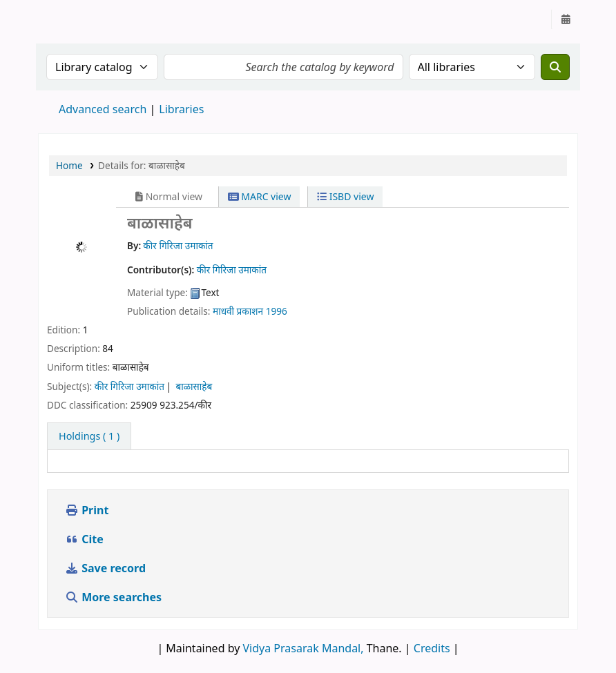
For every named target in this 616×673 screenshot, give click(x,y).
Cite (84, 539)
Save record (107, 568)
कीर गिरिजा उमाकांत (129, 386)
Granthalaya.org (73, 19)
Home (69, 165)
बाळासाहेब (194, 386)
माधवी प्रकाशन (238, 311)
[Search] (555, 67)
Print (87, 510)
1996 (277, 311)
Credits (432, 648)
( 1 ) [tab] (89, 436)
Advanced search (103, 109)
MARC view (260, 196)
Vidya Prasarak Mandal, (304, 648)
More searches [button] (115, 597)
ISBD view (345, 196)
